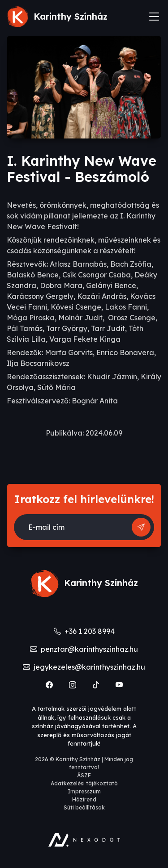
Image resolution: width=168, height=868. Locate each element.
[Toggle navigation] (154, 17)
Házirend (84, 799)
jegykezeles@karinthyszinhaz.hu (84, 667)
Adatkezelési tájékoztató (84, 783)
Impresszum (84, 791)
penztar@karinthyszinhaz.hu (84, 649)
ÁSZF (84, 775)
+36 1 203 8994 (84, 631)
